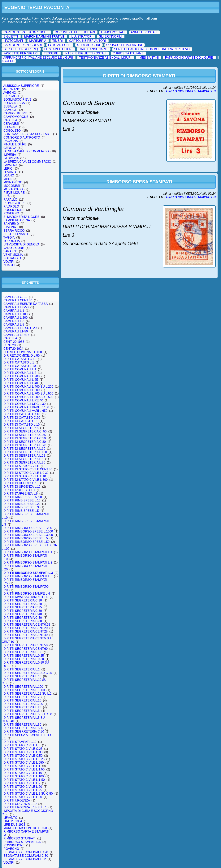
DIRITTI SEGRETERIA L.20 (22, 700)
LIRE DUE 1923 (14, 825)
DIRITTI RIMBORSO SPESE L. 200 (28, 528)
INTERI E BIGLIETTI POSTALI (85, 53)
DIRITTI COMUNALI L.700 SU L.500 (28, 393)
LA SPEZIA (11, 158)
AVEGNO (10, 93)
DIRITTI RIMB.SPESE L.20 (22, 504)
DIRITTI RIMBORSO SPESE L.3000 (28, 535)
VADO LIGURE (14, 248)
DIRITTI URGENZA (17, 800)
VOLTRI (9, 262)
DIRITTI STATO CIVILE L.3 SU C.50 (28, 794)
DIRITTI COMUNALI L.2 (20, 373)
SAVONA (10, 227)
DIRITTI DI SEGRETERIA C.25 (25, 435)
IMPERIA (10, 155)
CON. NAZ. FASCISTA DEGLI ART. (27, 134)
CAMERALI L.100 (15, 314)
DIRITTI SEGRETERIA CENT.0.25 (27, 625)
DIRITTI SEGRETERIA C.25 (23, 607)
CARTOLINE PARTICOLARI (23, 45)
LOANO (9, 175)
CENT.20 (10, 345)
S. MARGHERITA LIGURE (21, 217)
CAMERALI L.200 (15, 318)
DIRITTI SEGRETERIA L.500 (23, 728)
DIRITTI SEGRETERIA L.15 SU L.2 (27, 694)
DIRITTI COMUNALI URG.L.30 (24, 404)
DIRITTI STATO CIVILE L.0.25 (24, 759)
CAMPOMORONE (16, 117)
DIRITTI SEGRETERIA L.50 (22, 725)
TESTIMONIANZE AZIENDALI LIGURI (105, 58)
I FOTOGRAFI (13, 41)
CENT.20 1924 (13, 349)
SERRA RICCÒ (14, 231)
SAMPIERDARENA (17, 220)
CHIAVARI (10, 127)
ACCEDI (7, 61)
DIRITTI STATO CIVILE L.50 (23, 797)
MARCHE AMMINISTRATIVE (44, 37)
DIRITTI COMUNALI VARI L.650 (25, 411)
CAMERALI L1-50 (16, 331)
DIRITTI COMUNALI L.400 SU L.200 (28, 387)
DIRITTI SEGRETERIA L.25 (22, 707)
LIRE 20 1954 (13, 821)
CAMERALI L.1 (14, 311)
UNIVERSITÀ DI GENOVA (21, 244)
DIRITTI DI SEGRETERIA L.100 (25, 452)
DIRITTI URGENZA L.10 (20, 804)
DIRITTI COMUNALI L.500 (22, 390)
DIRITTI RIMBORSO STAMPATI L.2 (28, 562)
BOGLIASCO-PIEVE (17, 100)
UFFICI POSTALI (113, 32)
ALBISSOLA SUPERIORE (21, 86)
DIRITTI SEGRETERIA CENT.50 (26, 645)
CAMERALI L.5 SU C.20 (20, 328)
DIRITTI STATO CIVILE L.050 (24, 763)
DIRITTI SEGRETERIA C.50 (23, 618)
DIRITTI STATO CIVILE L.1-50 (24, 780)
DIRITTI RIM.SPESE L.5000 (23, 497)
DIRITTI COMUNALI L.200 (22, 376)
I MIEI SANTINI (148, 58)
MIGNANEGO (13, 182)
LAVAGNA (10, 165)
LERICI (8, 169)
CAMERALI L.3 (14, 321)
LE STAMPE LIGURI (58, 49)
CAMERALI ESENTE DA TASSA (25, 304)
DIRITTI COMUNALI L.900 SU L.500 (28, 397)
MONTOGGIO (13, 189)
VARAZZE (10, 251)
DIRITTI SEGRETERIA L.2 (22, 697)
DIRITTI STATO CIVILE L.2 (22, 783)
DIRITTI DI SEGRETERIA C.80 (25, 442)
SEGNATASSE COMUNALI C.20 (26, 852)
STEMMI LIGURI (89, 45)
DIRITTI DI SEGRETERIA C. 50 (25, 431)
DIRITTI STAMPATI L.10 (20, 742)
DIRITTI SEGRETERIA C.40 (23, 614)
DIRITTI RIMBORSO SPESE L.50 (26, 542)
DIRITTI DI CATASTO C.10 (22, 414)
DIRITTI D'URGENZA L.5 (21, 493)
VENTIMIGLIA (13, 255)
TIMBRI (58, 41)
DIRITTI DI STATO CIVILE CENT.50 (28, 469)
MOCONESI (12, 186)
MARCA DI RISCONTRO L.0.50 (25, 828)
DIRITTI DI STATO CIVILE (21, 466)
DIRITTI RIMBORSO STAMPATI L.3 (28, 573)
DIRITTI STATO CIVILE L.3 (22, 745)
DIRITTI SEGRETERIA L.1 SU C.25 (28, 673)
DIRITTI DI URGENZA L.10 (22, 487)
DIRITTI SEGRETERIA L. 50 (23, 652)
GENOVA (10, 148)
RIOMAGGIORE (15, 203)
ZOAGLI (9, 265)
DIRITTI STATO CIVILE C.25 (23, 749)
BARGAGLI (11, 96)
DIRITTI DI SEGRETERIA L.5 (24, 459)
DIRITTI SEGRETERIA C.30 (23, 611)
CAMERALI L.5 (14, 324)
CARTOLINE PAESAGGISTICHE (26, 32)
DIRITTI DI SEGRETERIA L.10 (24, 449)
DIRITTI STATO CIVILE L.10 (23, 773)
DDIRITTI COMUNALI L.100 (23, 352)
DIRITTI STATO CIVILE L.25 (23, 790)
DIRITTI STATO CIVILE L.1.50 (24, 769)
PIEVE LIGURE (14, 193)
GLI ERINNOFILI (110, 37)
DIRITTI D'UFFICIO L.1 (19, 490)
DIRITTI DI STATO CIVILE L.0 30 (26, 473)
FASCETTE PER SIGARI (21, 53)
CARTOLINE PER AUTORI (87, 41)
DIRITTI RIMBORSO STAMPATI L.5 (28, 576)
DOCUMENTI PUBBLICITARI (75, 32)
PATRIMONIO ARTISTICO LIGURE (189, 58)
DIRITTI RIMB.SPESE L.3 (21, 507)
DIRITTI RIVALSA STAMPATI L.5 (26, 597)
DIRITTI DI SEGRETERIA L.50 (24, 462)
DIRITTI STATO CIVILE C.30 (23, 752)
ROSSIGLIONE (14, 210)
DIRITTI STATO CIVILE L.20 (23, 787)
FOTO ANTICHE (59, 45)
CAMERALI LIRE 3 (16, 335)
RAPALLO (10, 200)
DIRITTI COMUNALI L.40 (21, 383)
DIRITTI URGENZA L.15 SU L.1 (25, 807)
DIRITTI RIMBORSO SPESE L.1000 (28, 531)
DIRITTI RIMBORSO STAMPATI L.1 (28, 552)
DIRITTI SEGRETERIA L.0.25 (24, 656)
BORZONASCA (14, 103)
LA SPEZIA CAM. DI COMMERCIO (27, 162)
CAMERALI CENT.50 (18, 300)
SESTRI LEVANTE (16, 234)
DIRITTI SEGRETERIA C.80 (23, 621)
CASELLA (10, 120)
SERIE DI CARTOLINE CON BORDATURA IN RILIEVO (152, 49)
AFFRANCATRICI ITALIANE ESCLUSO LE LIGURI (38, 58)
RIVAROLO (11, 206)
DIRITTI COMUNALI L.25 (21, 380)
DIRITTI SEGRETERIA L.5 (22, 711)
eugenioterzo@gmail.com (138, 18)
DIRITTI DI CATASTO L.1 (21, 421)
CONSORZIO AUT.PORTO (22, 137)
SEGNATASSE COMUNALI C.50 (26, 856)
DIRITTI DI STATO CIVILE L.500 (26, 480)
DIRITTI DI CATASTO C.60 (22, 418)
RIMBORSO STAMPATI (19, 838)
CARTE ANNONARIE (93, 49)
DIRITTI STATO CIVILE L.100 (24, 776)
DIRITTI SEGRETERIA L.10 (22, 676)
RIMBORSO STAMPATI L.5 (22, 842)
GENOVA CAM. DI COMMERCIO (26, 151)
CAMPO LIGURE (15, 113)
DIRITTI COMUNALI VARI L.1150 (26, 407)
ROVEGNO (11, 213)
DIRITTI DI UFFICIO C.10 (21, 483)
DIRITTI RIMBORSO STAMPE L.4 (27, 594)
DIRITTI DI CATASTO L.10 (22, 425)
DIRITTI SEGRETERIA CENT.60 (26, 649)
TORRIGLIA (12, 241)
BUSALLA (10, 106)
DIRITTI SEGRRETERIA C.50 (24, 731)
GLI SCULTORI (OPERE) (21, 49)
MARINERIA (38, 41)
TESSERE (51, 53)
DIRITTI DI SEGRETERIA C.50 (25, 438)
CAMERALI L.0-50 (16, 307)
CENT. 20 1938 (14, 342)
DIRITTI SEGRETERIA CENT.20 (26, 628)
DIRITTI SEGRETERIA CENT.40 (26, 635)
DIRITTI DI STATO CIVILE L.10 (25, 476)
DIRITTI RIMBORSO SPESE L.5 (26, 538)
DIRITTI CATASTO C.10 (20, 359)
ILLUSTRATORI (82, 37)
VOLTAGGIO (12, 258)
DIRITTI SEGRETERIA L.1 (22, 669)
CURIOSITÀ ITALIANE (128, 53)
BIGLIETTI (11, 37)
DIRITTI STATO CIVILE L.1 (22, 766)
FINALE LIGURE (15, 144)
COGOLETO (12, 131)
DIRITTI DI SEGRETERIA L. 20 (25, 445)
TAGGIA (9, 238)
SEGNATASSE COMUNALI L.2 (25, 859)
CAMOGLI (11, 110)
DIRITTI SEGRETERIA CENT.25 (26, 631)
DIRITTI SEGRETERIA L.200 (23, 704)
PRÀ (7, 196)
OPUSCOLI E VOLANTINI (124, 45)
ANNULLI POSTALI (144, 32)
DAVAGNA (11, 141)
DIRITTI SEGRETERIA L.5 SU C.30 (28, 714)
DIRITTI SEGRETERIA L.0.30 (24, 659)
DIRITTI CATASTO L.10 (20, 366)
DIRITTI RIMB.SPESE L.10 (22, 500)
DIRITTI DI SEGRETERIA (21, 428)
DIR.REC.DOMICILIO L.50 (22, 356)
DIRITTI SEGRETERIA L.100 (23, 687)
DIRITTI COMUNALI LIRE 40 (23, 400)
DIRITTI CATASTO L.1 (19, 362)
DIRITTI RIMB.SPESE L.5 (21, 511)
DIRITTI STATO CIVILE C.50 (23, 756)
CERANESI (11, 124)
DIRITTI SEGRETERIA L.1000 (24, 690)
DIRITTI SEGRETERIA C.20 (23, 604)
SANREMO (11, 224)
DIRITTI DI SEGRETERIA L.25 (24, 456)
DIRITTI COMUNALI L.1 (20, 369)
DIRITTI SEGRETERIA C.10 (23, 600)
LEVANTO (10, 172)
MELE (8, 179)
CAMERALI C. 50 (15, 297)
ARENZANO (12, 89)
